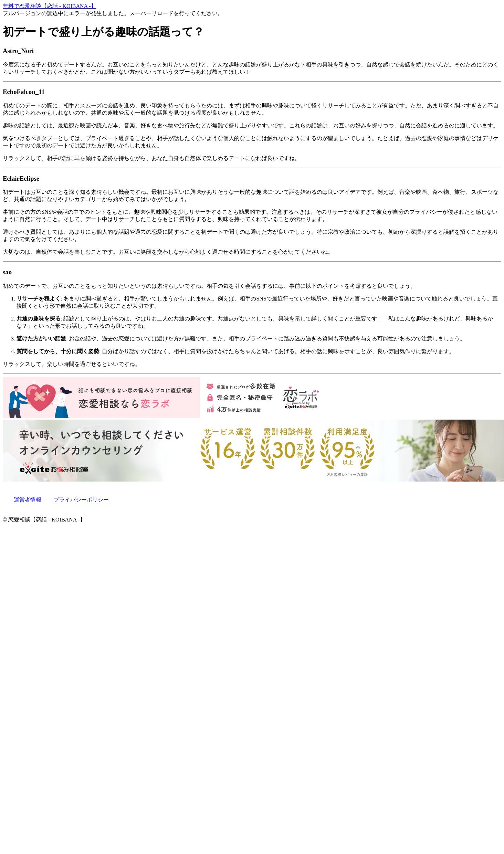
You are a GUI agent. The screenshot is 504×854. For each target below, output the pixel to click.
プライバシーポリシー (81, 500)
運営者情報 (28, 500)
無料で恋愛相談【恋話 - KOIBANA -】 (50, 6)
